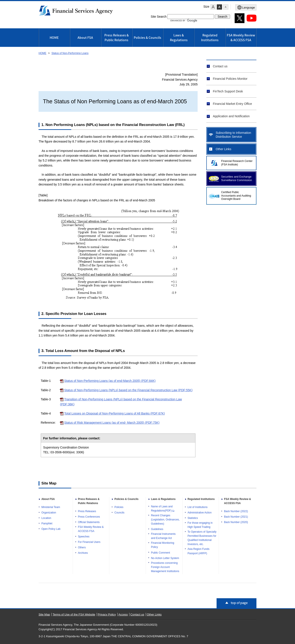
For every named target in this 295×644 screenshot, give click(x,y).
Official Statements (89, 522)
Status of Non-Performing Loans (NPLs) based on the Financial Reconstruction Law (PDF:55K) (128, 390)
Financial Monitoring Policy (163, 545)
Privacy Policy (107, 614)
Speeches (84, 537)
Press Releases (87, 511)
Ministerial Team (51, 507)
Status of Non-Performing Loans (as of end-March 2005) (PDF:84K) (110, 381)
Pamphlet (47, 523)
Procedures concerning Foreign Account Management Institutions (165, 567)
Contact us (220, 66)
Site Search (159, 17)
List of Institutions (198, 507)
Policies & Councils (147, 37)
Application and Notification (231, 116)
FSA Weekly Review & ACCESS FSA (241, 37)
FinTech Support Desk (228, 91)
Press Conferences (89, 517)
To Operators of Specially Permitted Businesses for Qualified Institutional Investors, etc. (202, 538)
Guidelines (157, 529)
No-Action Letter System (165, 558)
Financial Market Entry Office (232, 104)
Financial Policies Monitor (230, 79)
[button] (213, 7)
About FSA (85, 37)
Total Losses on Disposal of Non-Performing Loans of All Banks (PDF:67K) (114, 413)
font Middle (219, 7)
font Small (226, 7)
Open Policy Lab (51, 529)
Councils (119, 513)
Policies (119, 507)
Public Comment (160, 553)
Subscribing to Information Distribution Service (233, 135)
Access (123, 614)
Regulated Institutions (210, 37)
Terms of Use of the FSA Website (74, 614)
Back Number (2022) (236, 511)
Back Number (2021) (236, 517)
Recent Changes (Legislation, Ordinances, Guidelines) (165, 520)
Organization (49, 513)
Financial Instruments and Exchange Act (163, 536)
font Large (213, 7)
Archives (83, 553)
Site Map (44, 614)
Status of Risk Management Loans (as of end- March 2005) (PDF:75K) (112, 423)
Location (46, 518)
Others (82, 547)
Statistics (193, 518)
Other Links (224, 149)
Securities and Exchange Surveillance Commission (237, 178)
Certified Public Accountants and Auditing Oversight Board (236, 196)
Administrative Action (200, 513)
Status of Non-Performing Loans (70, 53)
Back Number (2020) (236, 522)
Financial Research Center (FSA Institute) (237, 163)
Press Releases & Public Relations (117, 37)
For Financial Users (89, 542)
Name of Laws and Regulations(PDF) (163, 509)
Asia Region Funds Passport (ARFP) (198, 551)
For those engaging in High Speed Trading (200, 525)
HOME (54, 37)
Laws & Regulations (179, 37)
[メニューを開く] (246, 7)
